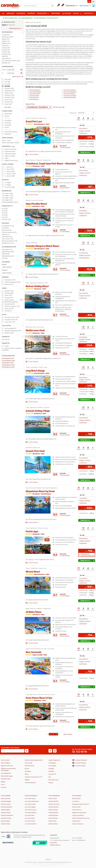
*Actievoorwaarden (30, 783)
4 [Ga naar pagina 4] (56, 734)
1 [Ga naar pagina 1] (47, 734)
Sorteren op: (73, 113)
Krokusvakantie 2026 (8, 361)
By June (27, 768)
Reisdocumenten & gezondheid (33, 760)
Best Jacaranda (76, 798)
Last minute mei (34, 97)
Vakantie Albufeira (54, 807)
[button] (12, 32)
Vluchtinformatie (6, 779)
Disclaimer (51, 771)
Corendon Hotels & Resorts (32, 777)
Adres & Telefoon (6, 763)
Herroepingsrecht (6, 773)
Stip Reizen (28, 771)
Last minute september (70, 92)
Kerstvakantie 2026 (8, 358)
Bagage (3, 782)
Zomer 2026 (10, 13)
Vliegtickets (88, 13)
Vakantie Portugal (6, 818)
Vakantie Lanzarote (54, 804)
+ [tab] (82, 125)
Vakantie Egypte (5, 810)
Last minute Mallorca (31, 813)
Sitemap (51, 783)
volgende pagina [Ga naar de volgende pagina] (68, 734)
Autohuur (4, 787)
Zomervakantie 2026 (8, 365)
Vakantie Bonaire (6, 798)
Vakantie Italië (52, 821)
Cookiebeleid (52, 763)
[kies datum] (15, 70)
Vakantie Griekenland (7, 815)
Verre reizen (56, 13)
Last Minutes (21, 13)
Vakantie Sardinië (53, 801)
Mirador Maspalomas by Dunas (81, 818)
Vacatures (51, 774)
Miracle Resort (76, 821)
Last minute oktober (69, 94)
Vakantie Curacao (6, 804)
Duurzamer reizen (53, 780)
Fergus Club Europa (78, 824)
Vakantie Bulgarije (6, 801)
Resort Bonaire (76, 807)
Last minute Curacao (31, 810)
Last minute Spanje (30, 798)
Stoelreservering (29, 766)
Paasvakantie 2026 (8, 363)
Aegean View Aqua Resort (79, 813)
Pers (50, 777)
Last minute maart (35, 94)
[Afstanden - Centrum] (12, 273)
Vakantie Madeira (53, 813)
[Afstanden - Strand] (12, 267)
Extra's (3, 784)
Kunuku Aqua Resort (78, 815)
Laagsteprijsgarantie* (27, 18)
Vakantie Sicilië (53, 798)
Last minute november (70, 96)
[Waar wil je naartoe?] (39, 6)
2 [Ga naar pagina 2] (50, 734)
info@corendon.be (55, 845)
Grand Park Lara (77, 810)
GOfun (27, 774)
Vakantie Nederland (6, 807)
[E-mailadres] (13, 751)
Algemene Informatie (7, 766)
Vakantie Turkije (5, 824)
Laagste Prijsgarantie (54, 760)
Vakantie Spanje (5, 821)
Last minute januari (35, 90)
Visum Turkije (28, 763)
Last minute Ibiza (30, 815)
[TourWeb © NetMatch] (48, 859)
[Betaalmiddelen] (8, 843)
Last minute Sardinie (30, 824)
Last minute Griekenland (32, 801)
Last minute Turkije (30, 804)
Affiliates (27, 780)
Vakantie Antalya (53, 810)
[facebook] (50, 751)
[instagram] (55, 751)
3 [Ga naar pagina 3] (53, 734)
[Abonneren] (27, 751)
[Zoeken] (52, 6)
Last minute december (70, 97)
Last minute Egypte (30, 807)
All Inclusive (67, 13)
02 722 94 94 (80, 752)
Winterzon (31, 13)
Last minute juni (34, 99)
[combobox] (39, 6)
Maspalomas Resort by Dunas (81, 804)
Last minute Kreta (30, 818)
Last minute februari (35, 92)
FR (93, 1)
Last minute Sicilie (30, 821)
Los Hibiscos (76, 801)
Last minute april (34, 96)
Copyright (51, 768)
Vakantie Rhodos (53, 818)
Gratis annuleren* (53, 18)
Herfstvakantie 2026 (8, 367)
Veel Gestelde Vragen (7, 776)
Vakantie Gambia (6, 813)
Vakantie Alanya (53, 824)
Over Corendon (5, 760)
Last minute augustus (70, 90)
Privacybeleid (52, 766)
